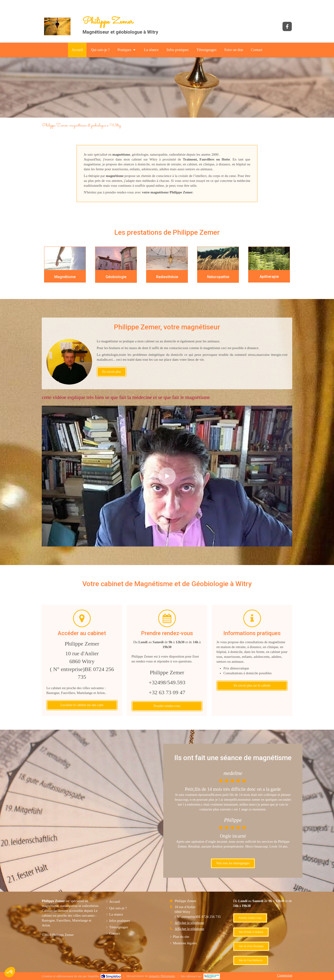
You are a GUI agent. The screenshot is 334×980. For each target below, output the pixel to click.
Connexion (285, 975)
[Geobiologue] (116, 259)
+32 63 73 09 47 (167, 692)
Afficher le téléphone (189, 923)
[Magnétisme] (65, 258)
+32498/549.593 (167, 682)
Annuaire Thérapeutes (162, 976)
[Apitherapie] (269, 259)
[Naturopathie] (218, 259)
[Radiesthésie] (167, 259)
